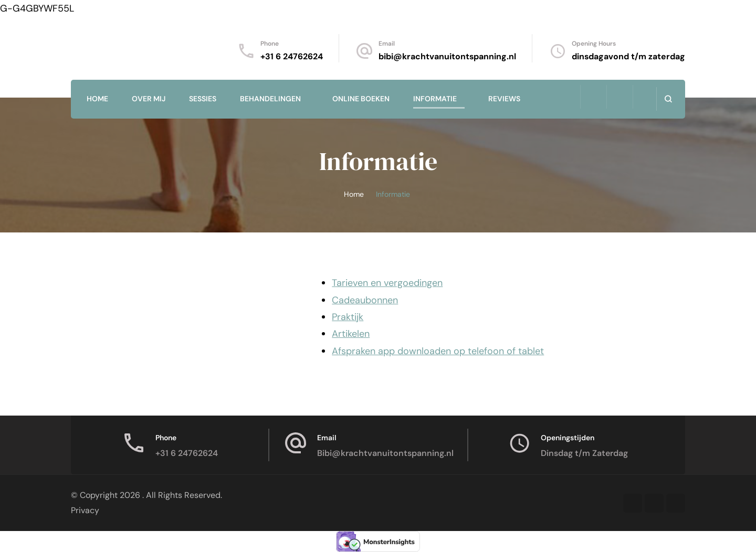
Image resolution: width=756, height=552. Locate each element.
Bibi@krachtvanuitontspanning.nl (385, 453)
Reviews (504, 99)
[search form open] (668, 99)
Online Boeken (361, 99)
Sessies (203, 99)
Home (97, 99)
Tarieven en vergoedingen (387, 283)
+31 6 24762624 (292, 56)
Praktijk (348, 317)
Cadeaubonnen (365, 300)
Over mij (149, 99)
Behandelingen (270, 99)
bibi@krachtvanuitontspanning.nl (447, 56)
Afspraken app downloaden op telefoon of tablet (438, 351)
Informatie (435, 99)
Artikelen (351, 334)
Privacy (85, 510)
